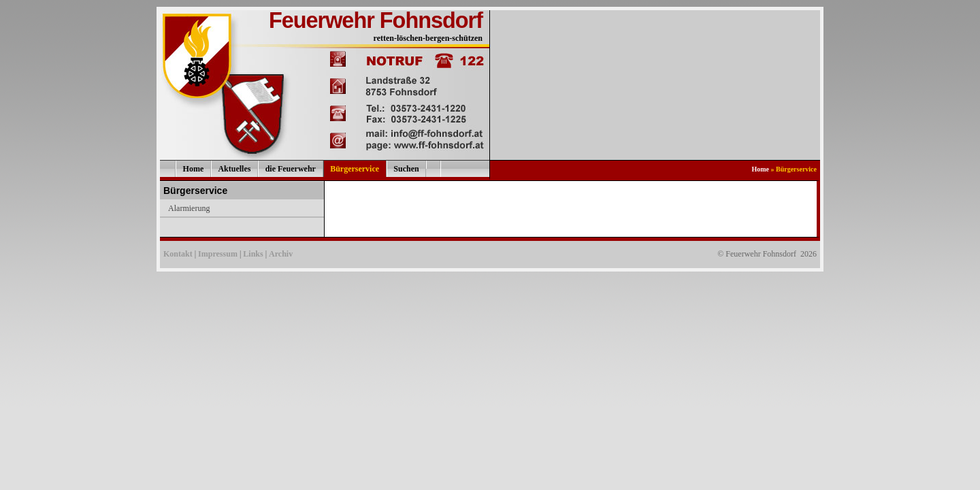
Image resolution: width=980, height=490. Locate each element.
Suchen (406, 169)
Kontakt (178, 254)
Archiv (281, 254)
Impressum (218, 254)
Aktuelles (234, 169)
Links (253, 254)
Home (194, 169)
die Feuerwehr (291, 169)
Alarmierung (189, 208)
